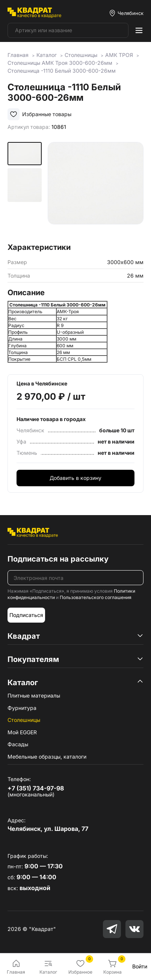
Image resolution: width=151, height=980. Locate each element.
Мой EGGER (22, 732)
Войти (140, 966)
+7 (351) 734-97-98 (36, 788)
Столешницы (24, 720)
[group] (96, 190)
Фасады (18, 744)
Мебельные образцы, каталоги (47, 757)
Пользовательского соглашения (96, 597)
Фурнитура (22, 708)
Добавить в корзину (75, 478)
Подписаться (26, 615)
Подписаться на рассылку (58, 559)
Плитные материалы (34, 695)
